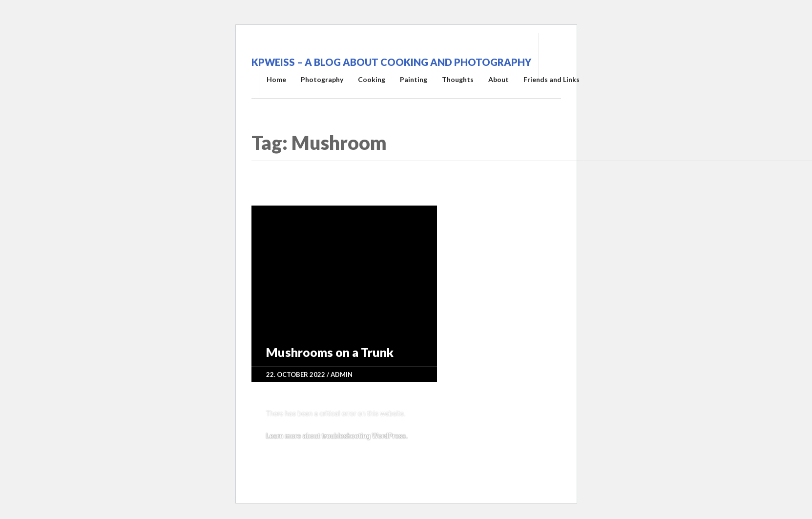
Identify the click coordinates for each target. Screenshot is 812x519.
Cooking (372, 79)
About (499, 79)
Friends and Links (552, 79)
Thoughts (458, 79)
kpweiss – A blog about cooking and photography (391, 62)
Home (276, 79)
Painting (414, 79)
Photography (322, 79)
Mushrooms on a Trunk (330, 352)
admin (342, 374)
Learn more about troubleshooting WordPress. (337, 436)
